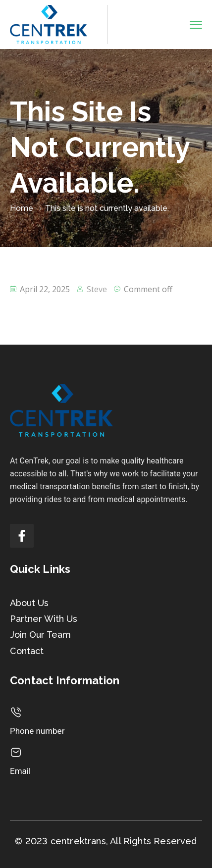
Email (20, 771)
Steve (97, 289)
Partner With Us (44, 619)
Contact (27, 651)
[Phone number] (16, 713)
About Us (29, 603)
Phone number (37, 731)
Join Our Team (40, 635)
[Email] (16, 753)
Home (22, 208)
